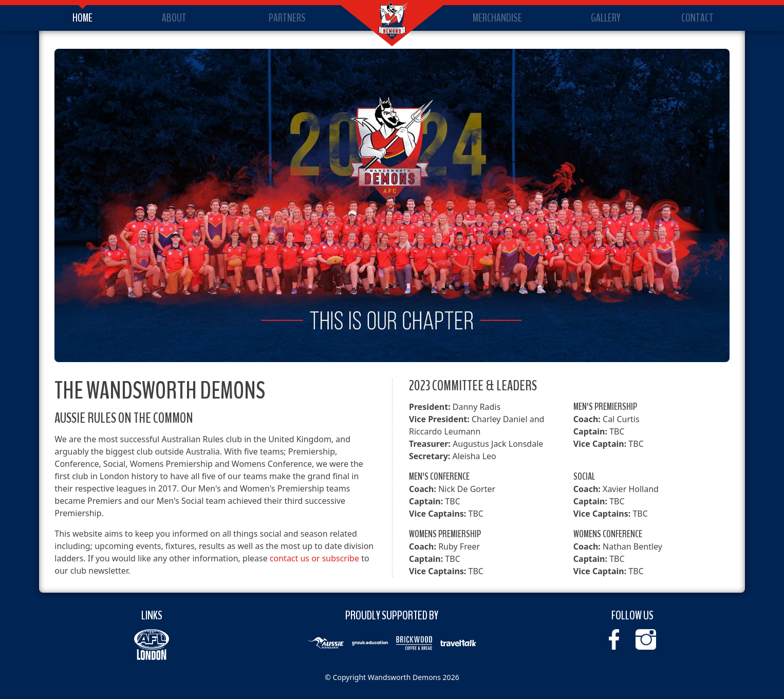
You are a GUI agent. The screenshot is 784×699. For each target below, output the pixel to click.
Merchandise (497, 18)
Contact (697, 18)
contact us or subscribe (314, 558)
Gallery (606, 18)
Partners (287, 18)
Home (82, 18)
